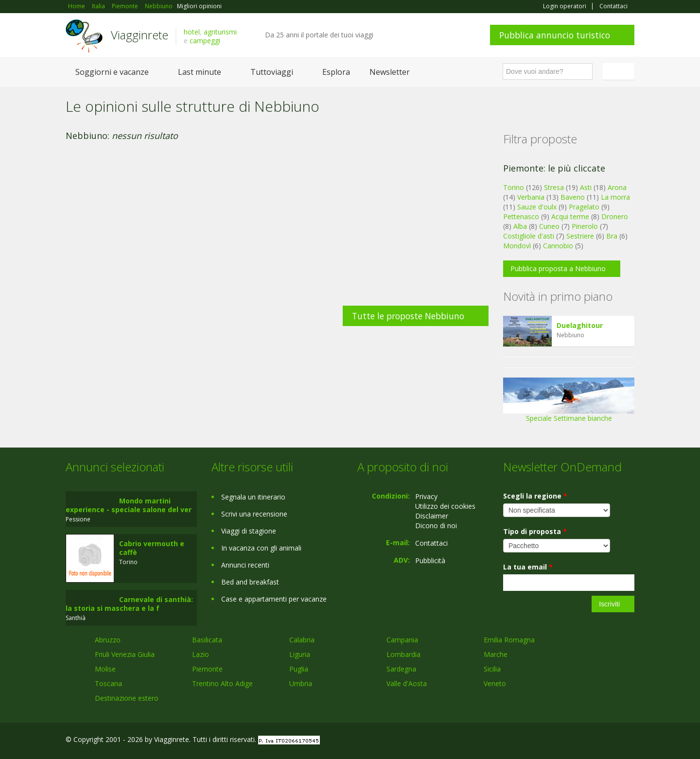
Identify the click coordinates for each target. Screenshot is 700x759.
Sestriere (580, 236)
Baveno (573, 197)
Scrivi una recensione (254, 514)
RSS (629, 741)
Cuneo (549, 226)
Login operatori (565, 6)
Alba (520, 226)
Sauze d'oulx (537, 207)
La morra (615, 197)
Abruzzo (108, 640)
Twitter (606, 741)
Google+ (582, 741)
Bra (612, 236)
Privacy (426, 496)
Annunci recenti (245, 565)
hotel (192, 32)
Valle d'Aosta (407, 683)
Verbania (531, 197)
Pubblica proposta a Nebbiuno (558, 268)
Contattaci (613, 6)
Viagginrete (140, 35)
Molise (105, 669)
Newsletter (390, 72)
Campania (402, 640)
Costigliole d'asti (529, 236)
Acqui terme (570, 216)
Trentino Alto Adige (222, 683)
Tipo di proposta (535, 531)
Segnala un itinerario (253, 497)
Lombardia (403, 654)
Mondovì (517, 246)
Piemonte (207, 669)
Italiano (620, 71)
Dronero (615, 216)
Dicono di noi (436, 526)
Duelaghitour (580, 325)
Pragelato (584, 207)
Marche (496, 654)
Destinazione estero (127, 698)
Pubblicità (430, 561)
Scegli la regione (535, 496)
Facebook (561, 741)
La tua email (528, 567)
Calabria (302, 640)
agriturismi (220, 32)
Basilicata (207, 640)
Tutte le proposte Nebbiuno (408, 316)
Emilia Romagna (509, 640)
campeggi (205, 41)
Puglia (299, 669)
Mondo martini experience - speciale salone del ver (129, 505)
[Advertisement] (277, 233)
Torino (514, 187)
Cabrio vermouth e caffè (152, 548)
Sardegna (401, 669)
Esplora (336, 72)
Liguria (300, 654)
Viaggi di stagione (249, 531)
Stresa (554, 187)
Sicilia (492, 669)
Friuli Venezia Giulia (125, 654)
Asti (586, 187)
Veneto (495, 683)
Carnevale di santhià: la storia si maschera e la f (129, 604)
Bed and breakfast (250, 582)
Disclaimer (432, 516)
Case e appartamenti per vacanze (274, 599)
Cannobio (558, 246)
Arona (617, 187)
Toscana (108, 683)
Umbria (301, 683)
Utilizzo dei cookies (445, 506)
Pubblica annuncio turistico (555, 35)
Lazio (201, 654)
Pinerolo (585, 226)
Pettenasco (521, 216)
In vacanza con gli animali (261, 548)
